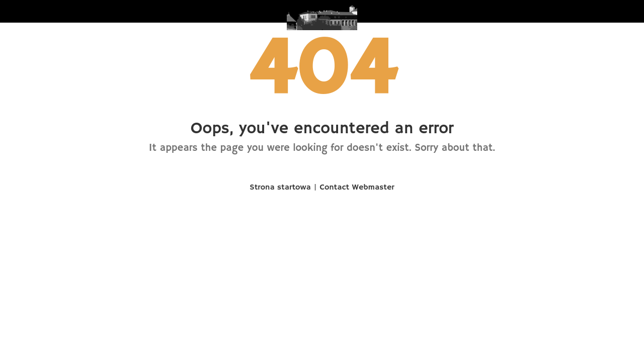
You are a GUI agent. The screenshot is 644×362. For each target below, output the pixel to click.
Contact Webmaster (357, 188)
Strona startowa (280, 188)
